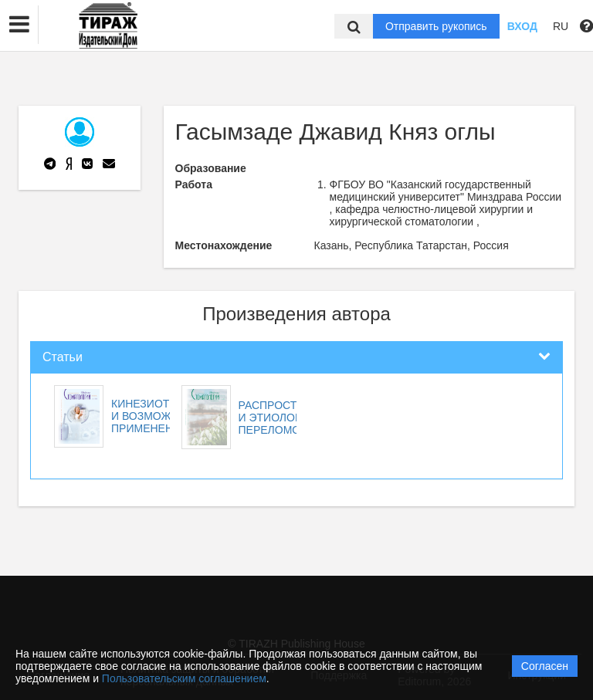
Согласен (545, 666)
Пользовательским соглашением (184, 678)
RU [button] (561, 26)
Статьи (63, 357)
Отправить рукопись (436, 26)
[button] (19, 25)
